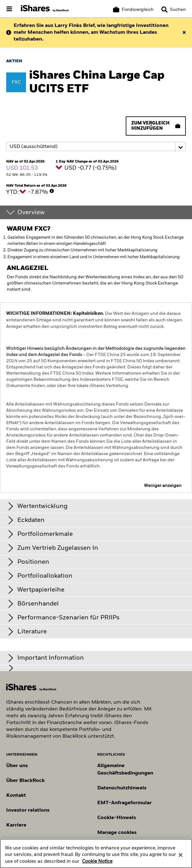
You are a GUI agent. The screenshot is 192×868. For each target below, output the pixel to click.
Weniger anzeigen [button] (163, 486)
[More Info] (52, 191)
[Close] (181, 859)
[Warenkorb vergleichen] (133, 10)
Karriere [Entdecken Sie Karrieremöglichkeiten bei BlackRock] (16, 825)
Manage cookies (117, 833)
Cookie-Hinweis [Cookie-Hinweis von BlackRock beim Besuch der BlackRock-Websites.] (117, 818)
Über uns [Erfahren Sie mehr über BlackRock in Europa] (17, 766)
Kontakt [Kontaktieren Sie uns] (16, 796)
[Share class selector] (96, 146)
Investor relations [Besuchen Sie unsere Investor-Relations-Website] (28, 810)
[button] (164, 10)
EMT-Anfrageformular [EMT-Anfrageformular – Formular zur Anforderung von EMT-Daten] (124, 803)
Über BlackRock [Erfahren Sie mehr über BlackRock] (25, 781)
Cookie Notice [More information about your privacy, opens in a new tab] (97, 866)
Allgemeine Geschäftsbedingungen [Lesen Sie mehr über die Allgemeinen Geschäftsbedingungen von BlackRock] (125, 770)
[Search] (174, 10)
